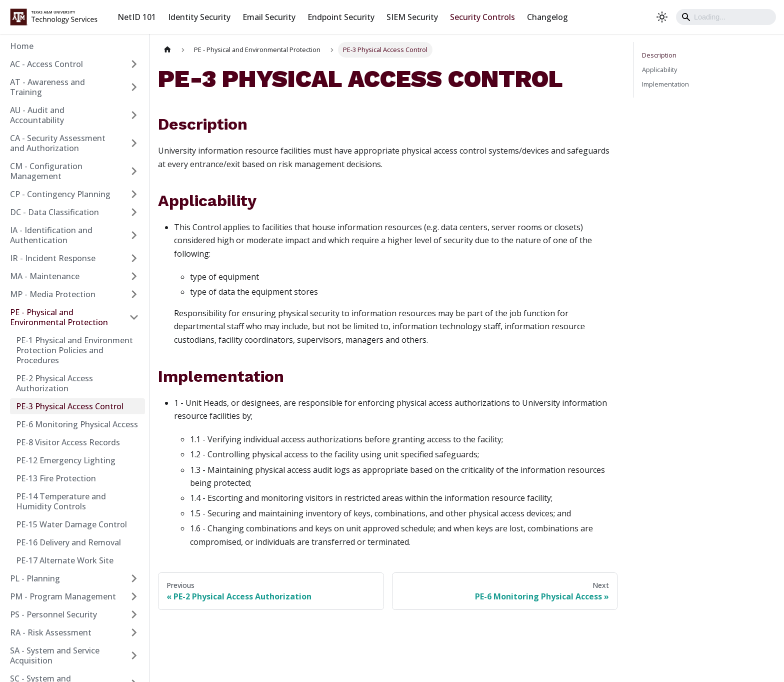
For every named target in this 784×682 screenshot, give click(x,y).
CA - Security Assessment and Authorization (58, 143)
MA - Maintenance (45, 276)
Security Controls (482, 17)
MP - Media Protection (53, 294)
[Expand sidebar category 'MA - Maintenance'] (134, 276)
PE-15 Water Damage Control (71, 524)
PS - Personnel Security (53, 614)
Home (22, 46)
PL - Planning (35, 578)
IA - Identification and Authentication (51, 235)
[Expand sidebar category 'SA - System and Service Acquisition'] (134, 655)
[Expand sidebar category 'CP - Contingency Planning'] (134, 194)
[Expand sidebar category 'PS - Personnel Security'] (134, 614)
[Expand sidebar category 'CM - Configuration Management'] (134, 171)
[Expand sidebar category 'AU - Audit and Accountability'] (134, 115)
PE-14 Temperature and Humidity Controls (61, 501)
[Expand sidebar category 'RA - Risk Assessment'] (134, 632)
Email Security (269, 17)
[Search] (726, 17)
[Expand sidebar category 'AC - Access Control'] (134, 64)
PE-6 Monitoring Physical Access (77, 424)
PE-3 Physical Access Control (70, 406)
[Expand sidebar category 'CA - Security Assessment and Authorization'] (134, 143)
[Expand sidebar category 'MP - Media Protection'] (134, 294)
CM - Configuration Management (46, 171)
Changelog (547, 17)
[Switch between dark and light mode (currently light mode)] (662, 17)
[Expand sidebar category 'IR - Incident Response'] (134, 258)
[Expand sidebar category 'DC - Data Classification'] (134, 212)
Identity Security (199, 17)
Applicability (659, 70)
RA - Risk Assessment (51, 632)
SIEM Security (412, 17)
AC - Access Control (46, 64)
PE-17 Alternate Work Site (65, 560)
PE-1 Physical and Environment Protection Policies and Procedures (74, 350)
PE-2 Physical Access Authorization (54, 383)
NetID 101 (137, 17)
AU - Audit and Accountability (37, 115)
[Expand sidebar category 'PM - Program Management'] (134, 596)
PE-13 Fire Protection (56, 478)
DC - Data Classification (54, 212)
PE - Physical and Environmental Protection (59, 317)
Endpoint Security (341, 17)
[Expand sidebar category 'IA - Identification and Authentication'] (134, 235)
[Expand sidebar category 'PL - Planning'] (134, 578)
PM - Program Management (63, 596)
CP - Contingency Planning (60, 194)
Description (659, 55)
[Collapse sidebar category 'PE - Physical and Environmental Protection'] (134, 317)
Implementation (665, 84)
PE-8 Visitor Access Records (68, 442)
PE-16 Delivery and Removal (68, 542)
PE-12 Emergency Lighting (66, 460)
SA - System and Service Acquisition (55, 655)
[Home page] (167, 50)
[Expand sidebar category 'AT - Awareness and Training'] (134, 87)
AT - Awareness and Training (47, 87)
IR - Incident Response (53, 258)
